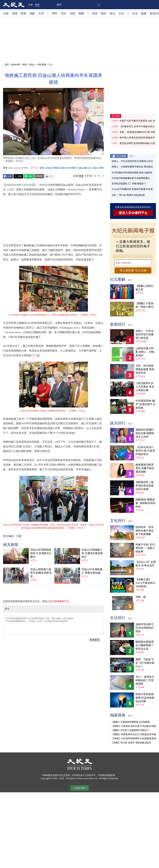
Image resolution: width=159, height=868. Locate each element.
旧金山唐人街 (84, 168)
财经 (104, 13)
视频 (81, 13)
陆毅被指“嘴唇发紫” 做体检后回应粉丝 (145, 503)
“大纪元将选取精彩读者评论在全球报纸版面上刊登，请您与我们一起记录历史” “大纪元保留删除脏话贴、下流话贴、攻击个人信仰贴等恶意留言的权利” (53, 625)
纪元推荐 (122, 156)
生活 (135, 13)
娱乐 (113, 13)
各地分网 (15, 64)
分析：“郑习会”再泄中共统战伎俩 (128, 195)
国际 (32, 13)
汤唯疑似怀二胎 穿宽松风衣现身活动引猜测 (145, 486)
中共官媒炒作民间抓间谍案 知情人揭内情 (132, 173)
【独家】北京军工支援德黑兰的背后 (129, 730)
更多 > (132, 156)
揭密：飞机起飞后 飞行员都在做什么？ (145, 663)
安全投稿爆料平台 (59, 601)
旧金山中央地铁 (68, 168)
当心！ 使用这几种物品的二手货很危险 (145, 680)
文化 (121, 13)
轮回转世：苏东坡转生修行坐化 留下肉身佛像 (145, 531)
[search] (78, 5)
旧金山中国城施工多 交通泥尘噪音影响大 (92, 553)
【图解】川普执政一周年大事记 (145, 305)
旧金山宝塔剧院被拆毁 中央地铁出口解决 (41, 553)
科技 (95, 13)
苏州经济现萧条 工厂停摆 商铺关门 (129, 184)
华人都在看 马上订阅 (133, 270)
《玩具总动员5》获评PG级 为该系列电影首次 (145, 451)
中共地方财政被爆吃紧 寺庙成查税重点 (131, 178)
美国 (15, 13)
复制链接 (39, 176)
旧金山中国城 (52, 168)
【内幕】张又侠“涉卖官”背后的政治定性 (131, 743)
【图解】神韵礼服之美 (145, 288)
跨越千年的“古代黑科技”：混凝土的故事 (145, 548)
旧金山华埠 (98, 168)
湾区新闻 (42, 64)
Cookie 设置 (79, 788)
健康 (144, 13)
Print (50, 176)
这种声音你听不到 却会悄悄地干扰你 (145, 628)
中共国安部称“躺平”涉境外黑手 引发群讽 (145, 404)
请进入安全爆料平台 (133, 213)
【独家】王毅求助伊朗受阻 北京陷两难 (131, 722)
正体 (31, 5)
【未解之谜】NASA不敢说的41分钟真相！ (145, 583)
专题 (72, 13)
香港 (23, 13)
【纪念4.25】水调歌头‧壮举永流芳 (146, 564)
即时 (55, 13)
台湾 (41, 13)
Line (29, 176)
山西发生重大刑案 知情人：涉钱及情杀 (145, 352)
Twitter (18, 176)
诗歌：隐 (141, 597)
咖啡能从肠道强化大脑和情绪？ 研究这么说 (145, 645)
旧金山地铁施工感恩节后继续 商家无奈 (41, 573)
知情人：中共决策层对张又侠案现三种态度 (145, 334)
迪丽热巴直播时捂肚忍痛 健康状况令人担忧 (145, 433)
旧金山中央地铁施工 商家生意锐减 (92, 571)
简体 (37, 5)
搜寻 (98, 5)
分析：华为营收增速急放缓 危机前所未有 (145, 369)
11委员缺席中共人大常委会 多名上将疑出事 (145, 387)
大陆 (6, 13)
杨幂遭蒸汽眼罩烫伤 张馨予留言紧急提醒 (145, 468)
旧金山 (32, 64)
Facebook (8, 176)
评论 (64, 13)
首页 (7, 64)
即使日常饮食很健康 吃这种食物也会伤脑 (145, 698)
